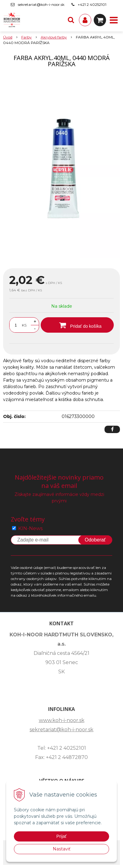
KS (24, 325)
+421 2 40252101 (92, 4)
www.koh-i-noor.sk (62, 720)
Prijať (61, 836)
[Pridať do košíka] (77, 325)
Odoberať (95, 540)
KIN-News (30, 528)
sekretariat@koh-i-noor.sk (41, 4)
